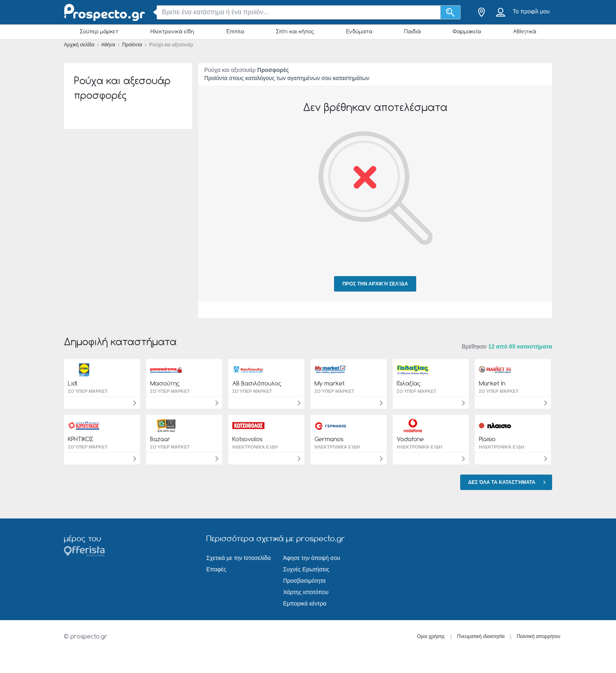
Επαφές (216, 569)
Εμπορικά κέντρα (305, 603)
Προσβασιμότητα (305, 581)
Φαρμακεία (467, 31)
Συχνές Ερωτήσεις (306, 569)
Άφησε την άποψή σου (312, 558)
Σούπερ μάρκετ (99, 31)
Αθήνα (109, 45)
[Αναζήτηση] (451, 12)
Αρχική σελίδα (80, 45)
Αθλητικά (525, 31)
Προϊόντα (133, 45)
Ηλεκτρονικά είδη (172, 31)
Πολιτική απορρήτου (538, 636)
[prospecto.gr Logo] (105, 12)
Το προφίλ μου (531, 11)
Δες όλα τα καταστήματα (508, 482)
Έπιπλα (235, 31)
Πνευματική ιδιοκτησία (481, 636)
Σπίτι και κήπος (295, 31)
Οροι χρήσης (431, 636)
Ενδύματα (359, 31)
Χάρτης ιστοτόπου (306, 592)
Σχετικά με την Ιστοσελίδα (239, 558)
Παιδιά (412, 31)
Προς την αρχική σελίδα (375, 284)
